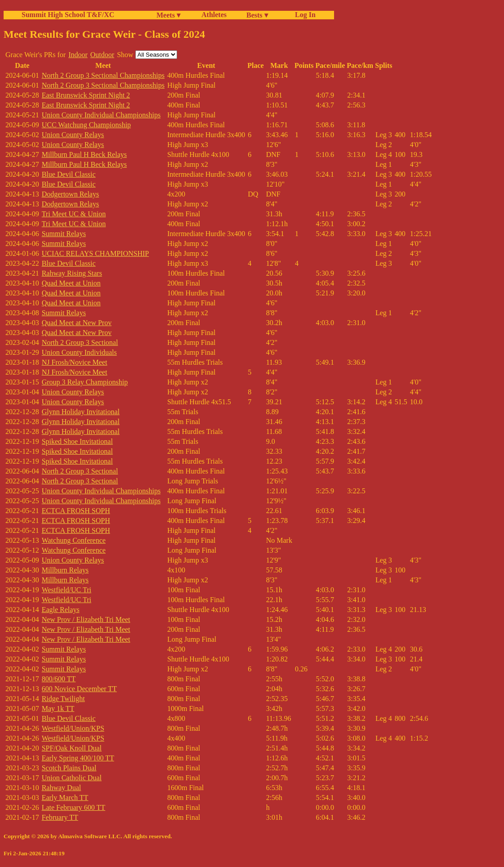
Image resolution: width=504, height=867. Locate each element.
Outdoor (102, 55)
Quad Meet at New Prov (77, 323)
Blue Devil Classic (69, 174)
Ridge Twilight (63, 699)
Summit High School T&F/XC (68, 15)
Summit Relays (64, 234)
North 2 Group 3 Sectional (80, 342)
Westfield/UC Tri (67, 590)
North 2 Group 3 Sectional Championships (103, 75)
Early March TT (65, 798)
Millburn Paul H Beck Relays (84, 154)
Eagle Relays (61, 610)
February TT (60, 817)
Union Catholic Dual (72, 778)
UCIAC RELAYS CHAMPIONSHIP (96, 253)
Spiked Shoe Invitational (77, 441)
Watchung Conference (74, 540)
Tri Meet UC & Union (74, 214)
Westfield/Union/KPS (73, 728)
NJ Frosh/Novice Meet (75, 362)
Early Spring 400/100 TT (78, 758)
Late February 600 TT (74, 807)
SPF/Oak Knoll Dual (72, 748)
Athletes (214, 15)
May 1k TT (58, 708)
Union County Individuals (79, 352)
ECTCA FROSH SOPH (76, 511)
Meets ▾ (168, 15)
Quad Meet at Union (71, 283)
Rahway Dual (62, 788)
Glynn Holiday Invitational (81, 412)
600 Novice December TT (79, 689)
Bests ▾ (257, 15)
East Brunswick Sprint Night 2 (86, 95)
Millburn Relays (65, 570)
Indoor (78, 55)
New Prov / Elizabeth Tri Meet (86, 619)
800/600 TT (59, 679)
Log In (303, 15)
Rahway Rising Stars (72, 273)
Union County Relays (73, 135)
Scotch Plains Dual (69, 768)
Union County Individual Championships (101, 115)
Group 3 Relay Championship (85, 382)
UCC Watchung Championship (86, 125)
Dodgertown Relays (71, 194)
